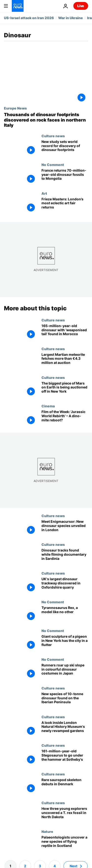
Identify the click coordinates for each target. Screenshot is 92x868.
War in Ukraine (71, 18)
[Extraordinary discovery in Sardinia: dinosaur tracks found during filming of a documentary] (65, 557)
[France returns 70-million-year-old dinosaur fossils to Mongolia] (65, 177)
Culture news (53, 136)
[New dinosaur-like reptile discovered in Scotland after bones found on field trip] (65, 844)
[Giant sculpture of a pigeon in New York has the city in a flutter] (65, 643)
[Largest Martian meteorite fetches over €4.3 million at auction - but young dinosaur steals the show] (65, 361)
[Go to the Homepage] (18, 6)
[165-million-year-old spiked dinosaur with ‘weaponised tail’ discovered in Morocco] (65, 332)
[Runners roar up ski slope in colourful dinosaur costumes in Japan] (65, 671)
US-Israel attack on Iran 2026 (29, 18)
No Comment (53, 165)
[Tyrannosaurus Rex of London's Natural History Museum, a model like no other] (65, 614)
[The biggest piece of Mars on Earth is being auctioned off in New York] (65, 390)
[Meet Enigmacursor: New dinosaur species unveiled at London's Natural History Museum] (65, 528)
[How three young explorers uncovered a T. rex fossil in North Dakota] (65, 815)
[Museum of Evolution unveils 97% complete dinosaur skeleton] (65, 786)
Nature (47, 831)
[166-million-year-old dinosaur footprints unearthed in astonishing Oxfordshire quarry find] (65, 586)
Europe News (15, 108)
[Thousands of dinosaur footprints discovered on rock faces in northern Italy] (46, 120)
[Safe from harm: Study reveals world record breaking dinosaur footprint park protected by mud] (65, 148)
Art (44, 193)
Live (81, 6)
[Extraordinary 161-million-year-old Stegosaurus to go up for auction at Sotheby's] (65, 758)
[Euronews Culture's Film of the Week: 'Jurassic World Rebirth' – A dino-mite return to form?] (65, 418)
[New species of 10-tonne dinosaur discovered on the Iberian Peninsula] (65, 700)
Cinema (48, 406)
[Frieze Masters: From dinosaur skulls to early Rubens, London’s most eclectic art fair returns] (65, 206)
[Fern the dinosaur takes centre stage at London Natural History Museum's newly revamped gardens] (65, 729)
